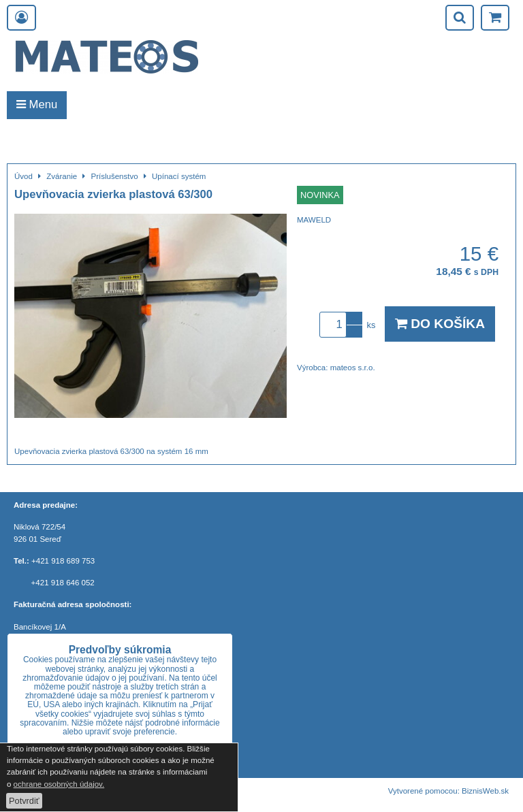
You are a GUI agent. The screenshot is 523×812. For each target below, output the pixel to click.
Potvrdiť (24, 801)
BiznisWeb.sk (485, 791)
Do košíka (440, 324)
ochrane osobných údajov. (59, 784)
